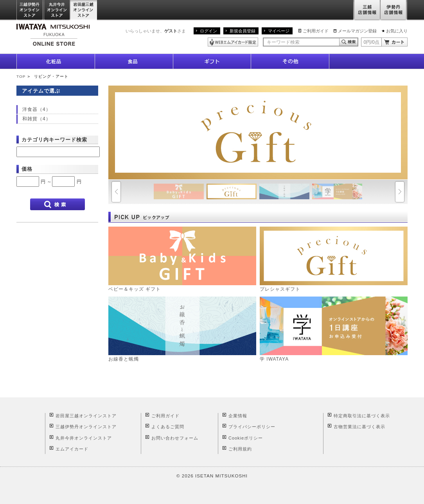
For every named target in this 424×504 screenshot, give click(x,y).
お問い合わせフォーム (175, 438)
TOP (21, 76)
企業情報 (238, 416)
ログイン (208, 31)
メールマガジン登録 (357, 31)
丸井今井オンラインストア (57, 10)
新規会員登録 (243, 31)
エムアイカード (72, 449)
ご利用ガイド (316, 31)
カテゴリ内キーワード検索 (54, 140)
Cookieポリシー (246, 438)
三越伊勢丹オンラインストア (30, 10)
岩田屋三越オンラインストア (84, 10)
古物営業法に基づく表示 (359, 427)
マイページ (279, 31)
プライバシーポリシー (252, 427)
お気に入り (397, 31)
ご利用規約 (240, 449)
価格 (27, 169)
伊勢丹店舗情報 (394, 10)
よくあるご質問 (168, 427)
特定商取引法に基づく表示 (362, 416)
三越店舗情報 (367, 10)
